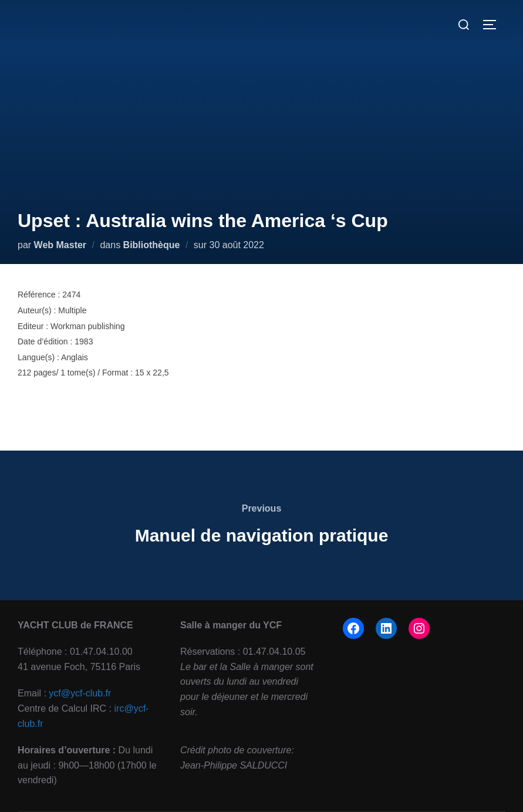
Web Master (60, 245)
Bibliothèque (152, 245)
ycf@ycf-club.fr (80, 693)
